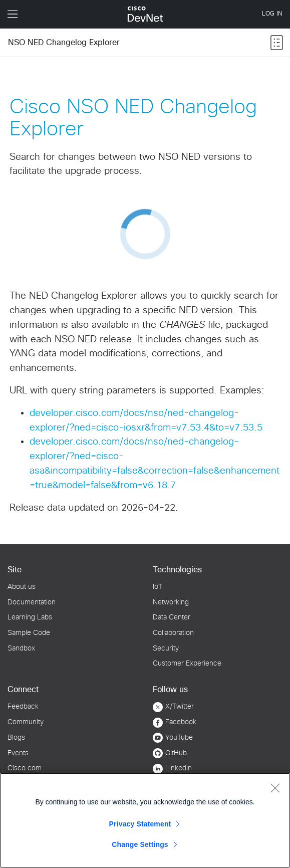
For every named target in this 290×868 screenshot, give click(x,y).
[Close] (275, 788)
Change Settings (140, 844)
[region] (145, 820)
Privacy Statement (140, 824)
